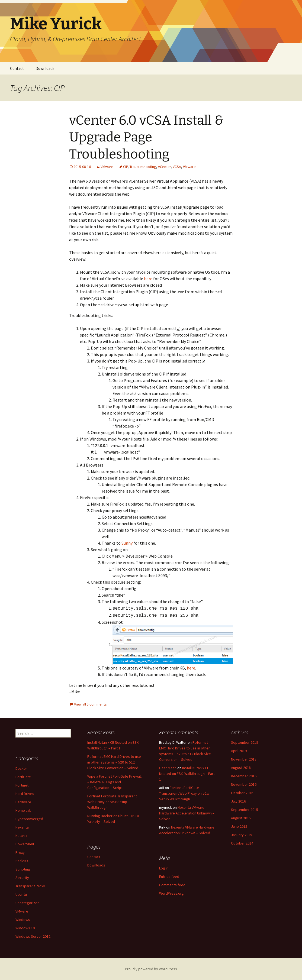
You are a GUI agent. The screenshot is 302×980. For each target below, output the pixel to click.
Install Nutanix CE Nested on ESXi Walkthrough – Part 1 (187, 774)
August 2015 (241, 818)
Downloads (45, 68)
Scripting (23, 869)
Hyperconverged (29, 819)
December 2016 (244, 776)
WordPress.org (171, 893)
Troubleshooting (143, 167)
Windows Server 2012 (33, 936)
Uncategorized (28, 903)
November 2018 (244, 759)
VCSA (177, 167)
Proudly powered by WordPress (151, 969)
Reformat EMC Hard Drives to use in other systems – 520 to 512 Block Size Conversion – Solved (114, 762)
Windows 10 (25, 928)
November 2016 (244, 784)
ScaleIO (22, 861)
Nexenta (22, 827)
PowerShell (25, 844)
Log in (164, 868)
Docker (21, 768)
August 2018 (241, 768)
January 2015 (242, 835)
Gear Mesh (168, 768)
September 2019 (245, 742)
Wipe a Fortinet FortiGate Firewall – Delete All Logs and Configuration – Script (114, 782)
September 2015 (245, 810)
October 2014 (242, 843)
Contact (17, 68)
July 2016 (238, 801)
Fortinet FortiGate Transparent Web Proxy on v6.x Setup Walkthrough (112, 802)
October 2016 (242, 793)
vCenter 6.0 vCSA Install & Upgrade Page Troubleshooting (146, 137)
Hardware (23, 802)
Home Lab (23, 810)
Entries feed (169, 876)
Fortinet (22, 785)
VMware (107, 167)
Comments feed (172, 885)
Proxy (20, 852)
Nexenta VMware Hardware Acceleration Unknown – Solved (187, 813)
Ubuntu (21, 894)
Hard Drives (25, 794)
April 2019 (239, 751)
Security (22, 878)
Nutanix (21, 836)
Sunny (127, 543)
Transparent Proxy (30, 886)
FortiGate (23, 777)
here (148, 279)
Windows (23, 920)
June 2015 (239, 826)
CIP (125, 167)
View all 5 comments (90, 704)
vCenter (164, 167)
